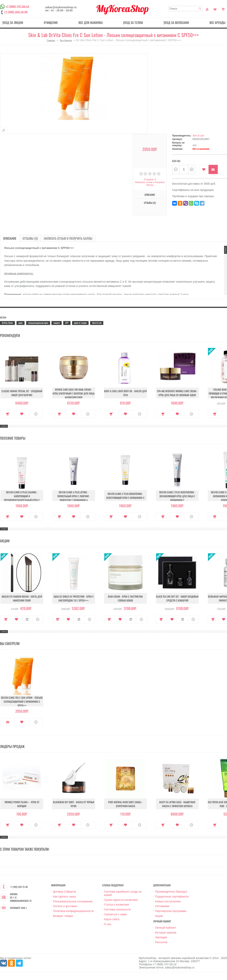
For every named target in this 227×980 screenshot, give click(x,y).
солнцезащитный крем (38, 323)
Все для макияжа (91, 23)
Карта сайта (112, 919)
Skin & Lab (198, 136)
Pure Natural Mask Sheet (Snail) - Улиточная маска (125, 804)
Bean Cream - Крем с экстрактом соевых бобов (125, 598)
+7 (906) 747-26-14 (17, 6)
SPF (67, 323)
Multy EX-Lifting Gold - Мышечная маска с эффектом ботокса (177, 804)
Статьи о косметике (117, 905)
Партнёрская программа (171, 911)
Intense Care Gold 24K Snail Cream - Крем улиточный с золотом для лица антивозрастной (74, 393)
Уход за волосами (176, 23)
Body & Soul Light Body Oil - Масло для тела (125, 393)
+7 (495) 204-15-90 (16, 12)
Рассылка (161, 942)
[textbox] (185, 9)
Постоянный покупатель (207, 9)
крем (21, 323)
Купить (8, 414)
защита (57, 323)
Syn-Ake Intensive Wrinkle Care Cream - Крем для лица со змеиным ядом (177, 393)
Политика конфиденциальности (73, 911)
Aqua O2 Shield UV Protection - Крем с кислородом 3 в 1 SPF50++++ (74, 598)
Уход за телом (133, 23)
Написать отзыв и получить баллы (150, 184)
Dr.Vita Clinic (7, 323)
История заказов (166, 933)
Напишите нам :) (18, 908)
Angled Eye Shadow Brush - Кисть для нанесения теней (22, 598)
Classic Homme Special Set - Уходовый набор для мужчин (22, 393)
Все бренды (66, 40)
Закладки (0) (215, 9)
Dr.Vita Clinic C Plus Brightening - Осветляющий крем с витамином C (125, 496)
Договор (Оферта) (65, 892)
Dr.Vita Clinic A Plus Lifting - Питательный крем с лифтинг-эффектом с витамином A (74, 496)
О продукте (36, 414)
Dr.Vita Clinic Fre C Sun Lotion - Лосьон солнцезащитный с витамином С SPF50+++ (22, 701)
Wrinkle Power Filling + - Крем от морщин (22, 804)
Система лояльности (117, 909)
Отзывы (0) (150, 203)
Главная (51, 40)
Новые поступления (168, 901)
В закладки (204, 169)
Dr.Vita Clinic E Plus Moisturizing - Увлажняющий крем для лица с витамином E (177, 496)
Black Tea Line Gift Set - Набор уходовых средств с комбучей (177, 598)
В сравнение (27, 619)
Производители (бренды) (171, 892)
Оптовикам (162, 906)
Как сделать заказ (64, 897)
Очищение (51, 23)
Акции (159, 916)
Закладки (161, 937)
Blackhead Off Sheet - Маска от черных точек (74, 804)
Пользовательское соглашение (73, 901)
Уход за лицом (13, 23)
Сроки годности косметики (121, 900)
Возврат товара (63, 916)
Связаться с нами (115, 914)
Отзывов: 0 (150, 180)
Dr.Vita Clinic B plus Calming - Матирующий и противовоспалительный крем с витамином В (22, 498)
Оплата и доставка (65, 906)
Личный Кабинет (166, 928)
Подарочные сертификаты (172, 897)
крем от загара (80, 323)
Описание (150, 195)
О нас (108, 924)
